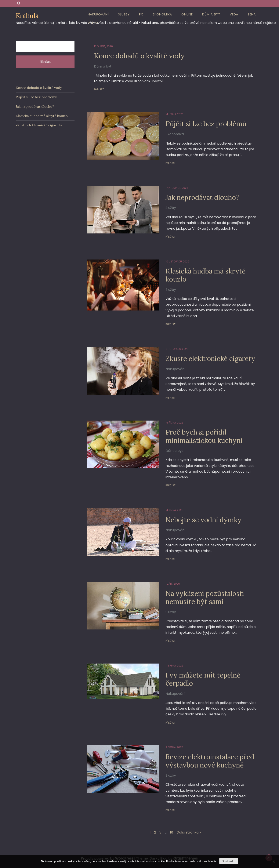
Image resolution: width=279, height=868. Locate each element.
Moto (93, 23)
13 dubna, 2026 (103, 46)
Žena (252, 14)
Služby (124, 14)
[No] (274, 861)
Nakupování (98, 14)
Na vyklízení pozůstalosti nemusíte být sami (205, 597)
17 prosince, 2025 (177, 188)
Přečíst (99, 89)
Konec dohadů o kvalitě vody (139, 56)
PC (141, 14)
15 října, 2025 (174, 423)
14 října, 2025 (174, 510)
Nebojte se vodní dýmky (204, 520)
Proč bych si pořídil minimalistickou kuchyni (204, 436)
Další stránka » (189, 832)
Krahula (27, 16)
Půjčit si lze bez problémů (206, 124)
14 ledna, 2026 (175, 114)
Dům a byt (211, 14)
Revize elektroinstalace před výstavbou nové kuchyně (210, 761)
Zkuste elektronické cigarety (210, 358)
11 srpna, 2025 (174, 666)
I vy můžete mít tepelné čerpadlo (203, 679)
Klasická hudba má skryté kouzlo (206, 275)
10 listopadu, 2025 (177, 262)
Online (187, 14)
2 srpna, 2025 (174, 747)
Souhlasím (229, 861)
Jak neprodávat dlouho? (202, 197)
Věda (234, 14)
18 (172, 832)
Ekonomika (162, 14)
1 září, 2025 (173, 584)
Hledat (45, 62)
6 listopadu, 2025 (177, 349)
